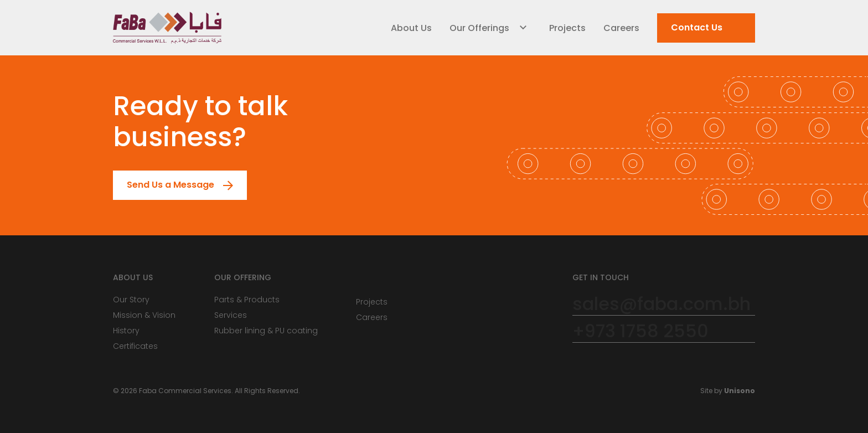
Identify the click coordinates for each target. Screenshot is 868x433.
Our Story (131, 300)
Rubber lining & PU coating (266, 331)
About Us (411, 28)
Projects (567, 28)
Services (231, 315)
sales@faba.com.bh (662, 304)
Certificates (135, 346)
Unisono (740, 391)
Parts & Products (247, 300)
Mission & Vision (144, 315)
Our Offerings (479, 28)
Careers (621, 28)
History (126, 331)
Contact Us (690, 28)
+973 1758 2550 (640, 331)
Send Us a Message (164, 185)
